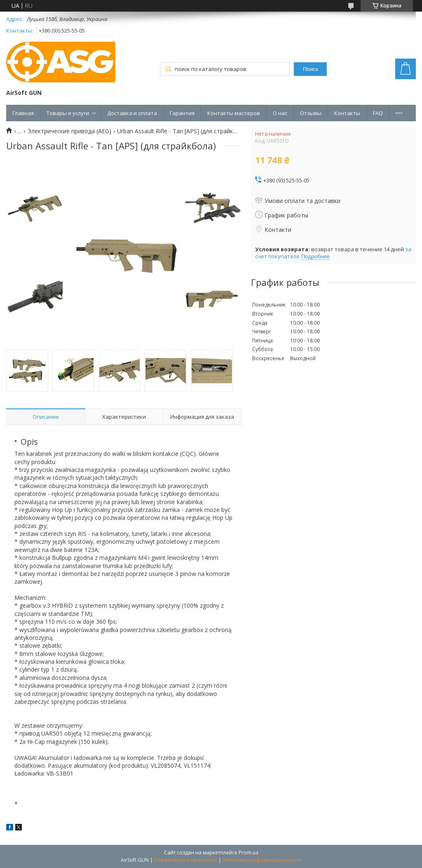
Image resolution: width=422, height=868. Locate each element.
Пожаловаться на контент (186, 860)
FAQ (378, 113)
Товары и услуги (68, 113)
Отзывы (311, 113)
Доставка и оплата (132, 113)
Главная (23, 113)
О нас (280, 113)
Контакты (347, 113)
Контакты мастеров (234, 113)
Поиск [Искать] (311, 69)
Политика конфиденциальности (262, 860)
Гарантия (182, 113)
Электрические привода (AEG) (69, 131)
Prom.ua (249, 853)
